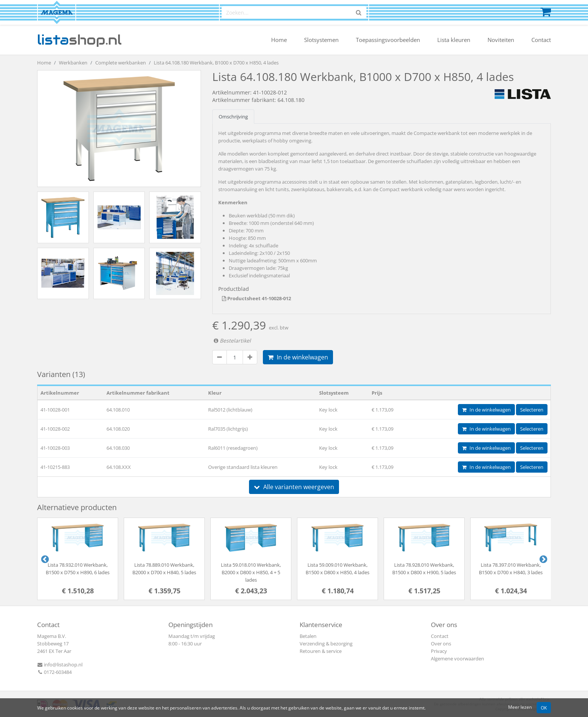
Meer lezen (520, 707)
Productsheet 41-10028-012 (256, 298)
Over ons (441, 644)
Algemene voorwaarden (457, 659)
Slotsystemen (321, 40)
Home (279, 40)
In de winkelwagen (298, 357)
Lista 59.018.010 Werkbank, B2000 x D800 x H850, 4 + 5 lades (251, 572)
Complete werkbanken (121, 63)
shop (79, 40)
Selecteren (532, 410)
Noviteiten (501, 40)
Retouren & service (321, 651)
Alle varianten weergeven (294, 487)
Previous (44, 559)
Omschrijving (233, 117)
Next (543, 559)
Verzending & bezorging (326, 644)
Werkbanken (73, 63)
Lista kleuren (454, 40)
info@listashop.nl (60, 665)
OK (544, 708)
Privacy (439, 651)
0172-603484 (54, 672)
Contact (541, 40)
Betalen (308, 636)
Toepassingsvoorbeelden (388, 40)
